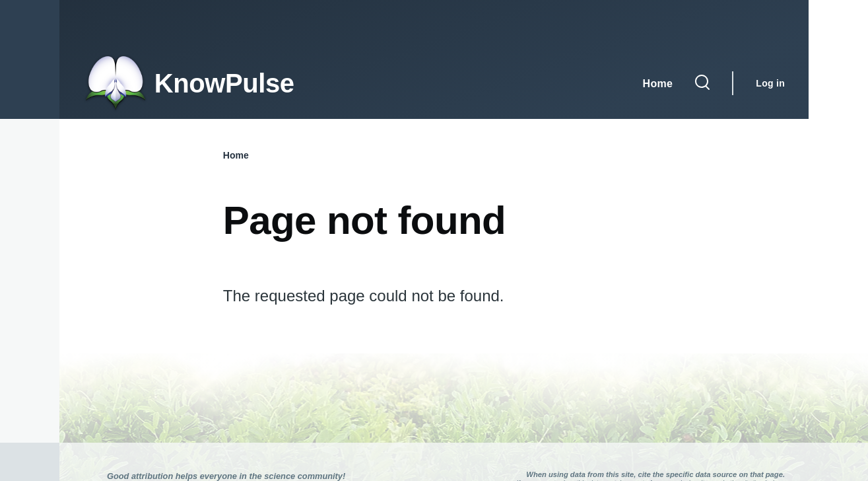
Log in (770, 83)
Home (236, 155)
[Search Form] (702, 83)
